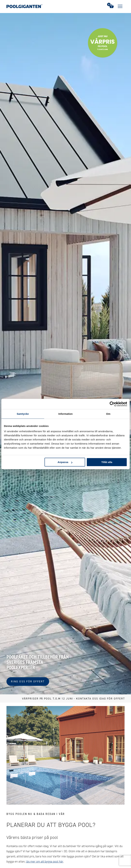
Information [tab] (65, 414)
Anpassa (65, 462)
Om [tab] (108, 414)
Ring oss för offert (28, 681)
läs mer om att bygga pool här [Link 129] (45, 861)
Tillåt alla (107, 462)
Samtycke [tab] (23, 414)
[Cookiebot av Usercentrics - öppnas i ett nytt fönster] (112, 404)
